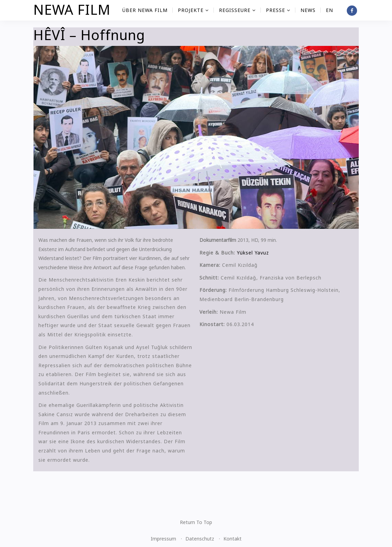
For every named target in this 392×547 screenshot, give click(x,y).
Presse (278, 10)
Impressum (163, 539)
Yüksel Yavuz (253, 253)
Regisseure (237, 10)
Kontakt (232, 539)
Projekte (193, 10)
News (308, 10)
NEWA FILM (72, 9)
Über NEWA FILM (145, 10)
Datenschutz (200, 539)
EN (329, 10)
